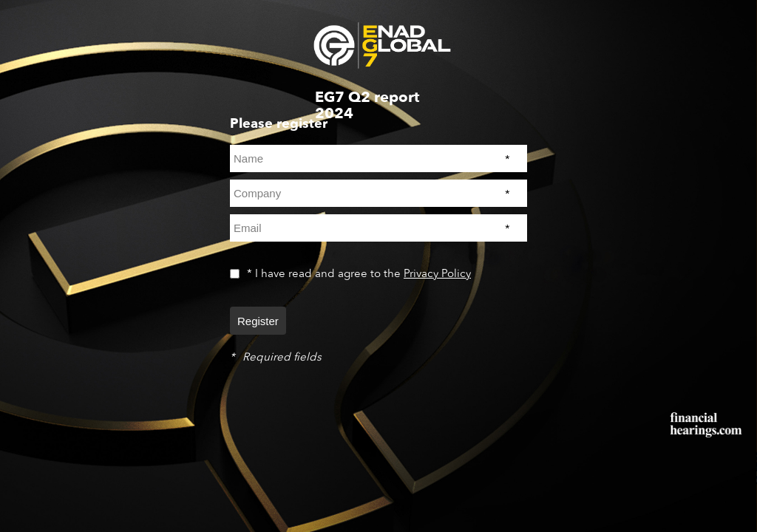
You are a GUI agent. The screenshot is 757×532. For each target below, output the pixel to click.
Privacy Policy (437, 273)
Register (258, 321)
